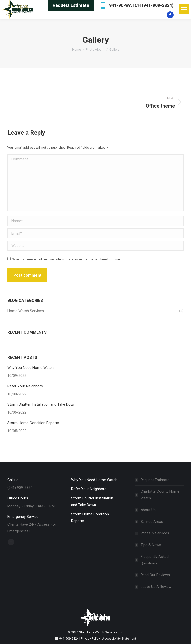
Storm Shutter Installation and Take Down (41, 404)
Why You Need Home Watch (31, 368)
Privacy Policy (90, 638)
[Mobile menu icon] (184, 9)
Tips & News (151, 545)
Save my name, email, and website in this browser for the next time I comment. (68, 259)
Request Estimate (155, 480)
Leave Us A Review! (156, 587)
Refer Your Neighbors (25, 386)
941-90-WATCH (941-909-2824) (136, 5)
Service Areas (152, 522)
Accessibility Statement (119, 638)
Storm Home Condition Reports (33, 423)
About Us (148, 510)
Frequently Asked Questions (155, 560)
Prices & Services (155, 533)
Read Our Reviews (155, 575)
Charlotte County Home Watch (160, 495)
